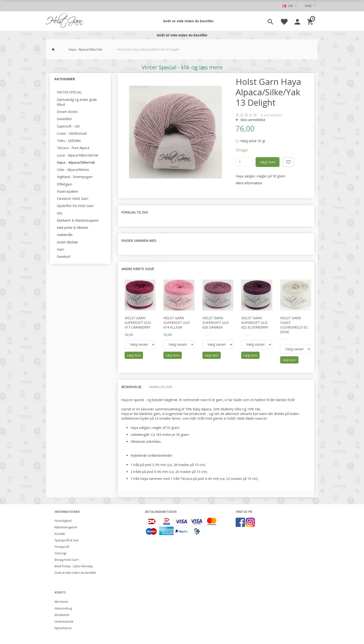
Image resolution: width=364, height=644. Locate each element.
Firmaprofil (62, 547)
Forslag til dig (135, 212)
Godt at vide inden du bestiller (188, 21)
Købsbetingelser (66, 527)
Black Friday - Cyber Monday (74, 566)
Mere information (249, 183)
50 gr (253, 141)
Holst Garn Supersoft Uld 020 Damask (216, 323)
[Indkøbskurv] (311, 21)
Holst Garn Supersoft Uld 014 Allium (177, 323)
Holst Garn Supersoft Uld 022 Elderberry (255, 323)
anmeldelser (271, 115)
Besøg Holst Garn (67, 560)
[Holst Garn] (65, 21)
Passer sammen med (139, 241)
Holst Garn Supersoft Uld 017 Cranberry (138, 323)
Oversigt (60, 553)
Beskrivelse (132, 387)
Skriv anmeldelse (252, 120)
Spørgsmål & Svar (67, 540)
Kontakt (60, 534)
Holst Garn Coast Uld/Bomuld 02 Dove (294, 325)
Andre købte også (138, 269)
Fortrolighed (63, 521)
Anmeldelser (161, 387)
